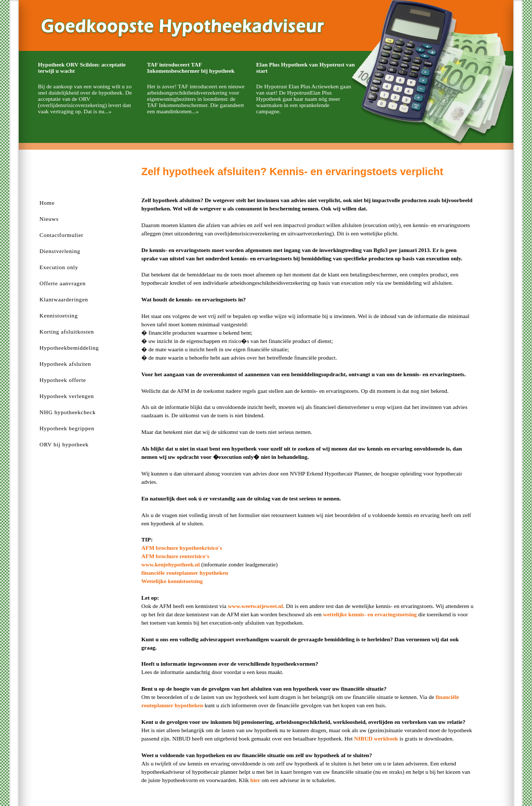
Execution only (59, 267)
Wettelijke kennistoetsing (172, 581)
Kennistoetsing (59, 315)
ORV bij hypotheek (64, 444)
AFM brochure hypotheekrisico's (182, 548)
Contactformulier (62, 235)
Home (47, 203)
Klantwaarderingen (64, 299)
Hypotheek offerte (63, 380)
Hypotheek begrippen (67, 428)
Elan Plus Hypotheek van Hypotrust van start (305, 68)
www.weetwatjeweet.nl (256, 606)
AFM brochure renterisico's (175, 556)
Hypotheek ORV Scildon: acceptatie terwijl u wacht (82, 68)
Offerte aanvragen (63, 283)
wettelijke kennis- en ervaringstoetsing (371, 614)
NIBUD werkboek (376, 738)
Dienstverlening (60, 251)
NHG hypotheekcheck (68, 412)
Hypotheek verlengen (67, 396)
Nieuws (49, 219)
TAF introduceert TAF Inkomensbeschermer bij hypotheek (191, 68)
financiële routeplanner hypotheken (185, 573)
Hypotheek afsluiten (65, 364)
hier (255, 780)
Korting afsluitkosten (67, 332)
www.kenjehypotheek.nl (170, 564)
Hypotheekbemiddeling (69, 348)
